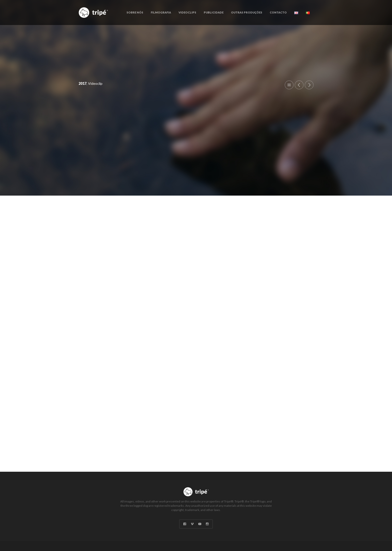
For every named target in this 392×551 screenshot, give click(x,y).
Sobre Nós (135, 12)
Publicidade (214, 12)
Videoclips (187, 12)
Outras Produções (247, 12)
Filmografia (161, 12)
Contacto (278, 12)
